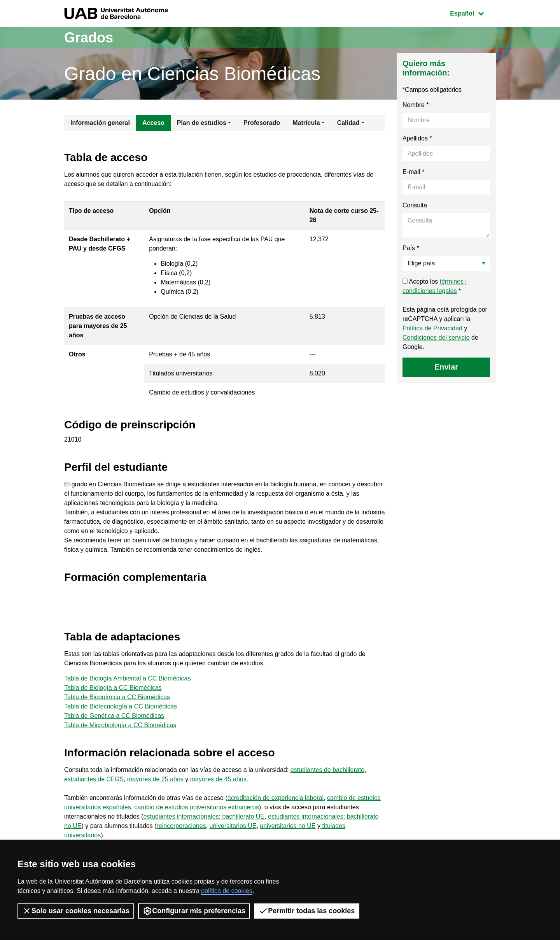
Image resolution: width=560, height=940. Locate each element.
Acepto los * (435, 286)
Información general (100, 123)
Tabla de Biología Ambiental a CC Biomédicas (128, 678)
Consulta (415, 205)
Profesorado (262, 123)
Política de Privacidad (432, 328)
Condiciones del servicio (436, 338)
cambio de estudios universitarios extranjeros (197, 807)
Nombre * (416, 105)
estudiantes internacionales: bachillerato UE (204, 816)
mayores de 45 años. (219, 779)
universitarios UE (233, 826)
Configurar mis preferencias (194, 911)
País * (411, 248)
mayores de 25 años (155, 779)
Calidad (348, 123)
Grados (89, 38)
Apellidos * (417, 138)
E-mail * (413, 172)
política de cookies (227, 891)
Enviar (446, 367)
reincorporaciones (181, 826)
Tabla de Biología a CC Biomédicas (113, 688)
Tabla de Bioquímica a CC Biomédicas (117, 697)
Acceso (153, 123)
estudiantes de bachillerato (327, 770)
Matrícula (306, 123)
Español (473, 13)
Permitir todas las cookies (307, 911)
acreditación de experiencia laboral (276, 798)
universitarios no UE (288, 826)
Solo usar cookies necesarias (76, 911)
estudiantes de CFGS (94, 779)
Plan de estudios (202, 123)
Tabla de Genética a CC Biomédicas (114, 716)
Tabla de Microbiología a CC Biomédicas (120, 725)
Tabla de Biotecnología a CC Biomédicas (121, 706)
